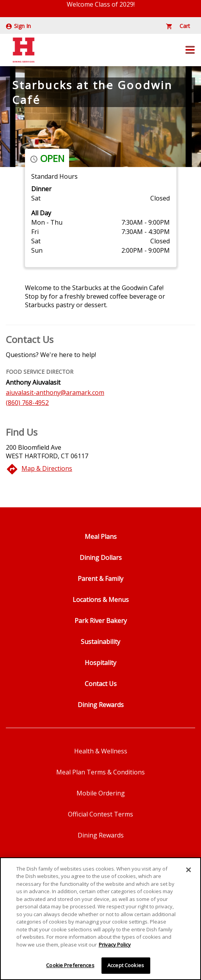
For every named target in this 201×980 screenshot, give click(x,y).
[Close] (189, 871)
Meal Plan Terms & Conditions (100, 772)
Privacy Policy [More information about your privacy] (115, 945)
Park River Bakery (101, 621)
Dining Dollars (101, 558)
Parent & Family (100, 579)
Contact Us (101, 684)
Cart (178, 26)
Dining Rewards (101, 705)
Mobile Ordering (101, 793)
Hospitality (100, 663)
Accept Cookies (126, 966)
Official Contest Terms (100, 814)
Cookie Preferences (70, 966)
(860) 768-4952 (27, 403)
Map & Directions (47, 468)
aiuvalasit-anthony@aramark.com (55, 392)
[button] (190, 50)
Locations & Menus (101, 600)
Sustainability (100, 642)
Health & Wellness (101, 751)
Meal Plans (101, 537)
